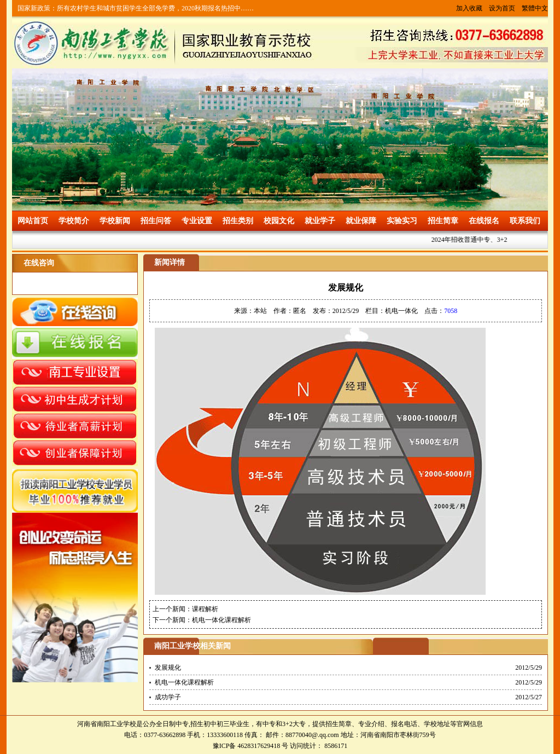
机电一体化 (401, 311)
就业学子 (320, 221)
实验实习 (402, 221)
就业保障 (361, 221)
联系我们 (525, 221)
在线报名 (484, 221)
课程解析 (205, 609)
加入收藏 (469, 8)
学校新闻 (115, 221)
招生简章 (443, 221)
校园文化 (279, 221)
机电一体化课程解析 (221, 620)
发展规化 (168, 668)
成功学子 (168, 697)
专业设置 (197, 221)
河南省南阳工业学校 (107, 724)
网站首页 (33, 221)
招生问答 (156, 221)
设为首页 (502, 8)
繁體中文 (535, 8)
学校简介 (74, 221)
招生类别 (238, 221)
